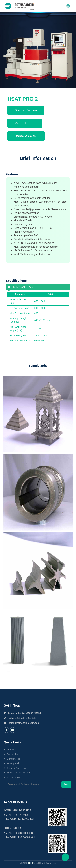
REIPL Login (13, 777)
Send (66, 784)
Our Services (13, 759)
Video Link (25, 123)
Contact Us (12, 754)
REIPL (31, 863)
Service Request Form (18, 773)
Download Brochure (26, 110)
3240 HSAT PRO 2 (20, 287)
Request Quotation (26, 136)
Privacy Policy (14, 763)
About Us (11, 750)
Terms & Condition (16, 768)
